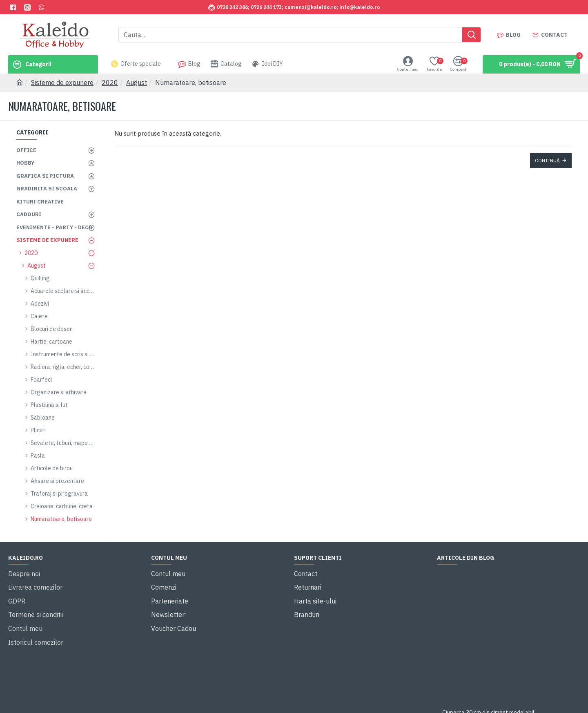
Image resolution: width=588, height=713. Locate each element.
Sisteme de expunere (62, 83)
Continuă (547, 160)
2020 (110, 83)
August (137, 83)
